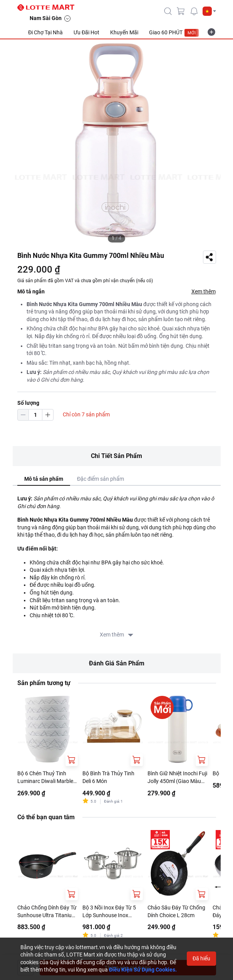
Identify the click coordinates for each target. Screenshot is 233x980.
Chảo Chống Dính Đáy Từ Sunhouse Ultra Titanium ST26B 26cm (47, 912)
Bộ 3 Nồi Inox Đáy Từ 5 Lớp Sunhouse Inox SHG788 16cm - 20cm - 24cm (110, 912)
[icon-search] (168, 11)
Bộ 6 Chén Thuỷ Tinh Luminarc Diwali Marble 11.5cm (45, 778)
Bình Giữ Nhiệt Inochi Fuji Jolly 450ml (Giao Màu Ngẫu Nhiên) (177, 778)
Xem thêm (204, 291)
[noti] (194, 11)
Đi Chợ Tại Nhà (45, 32)
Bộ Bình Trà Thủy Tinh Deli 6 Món (108, 777)
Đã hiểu (201, 958)
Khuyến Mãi (124, 32)
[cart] (181, 11)
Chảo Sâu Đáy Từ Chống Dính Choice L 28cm (176, 911)
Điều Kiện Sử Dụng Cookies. (143, 970)
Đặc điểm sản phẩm (101, 479)
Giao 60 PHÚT (174, 33)
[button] (209, 11)
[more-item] (211, 32)
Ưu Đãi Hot (86, 32)
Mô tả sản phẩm (44, 479)
